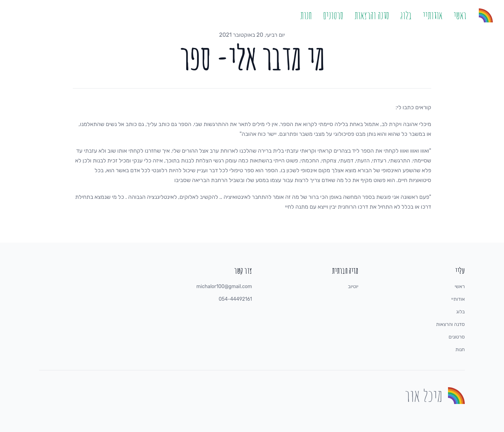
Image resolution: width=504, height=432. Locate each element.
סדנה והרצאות (372, 15)
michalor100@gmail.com (224, 287)
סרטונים (333, 15)
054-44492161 (235, 299)
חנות (306, 15)
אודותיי (433, 15)
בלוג (406, 15)
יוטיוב (353, 287)
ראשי (460, 15)
